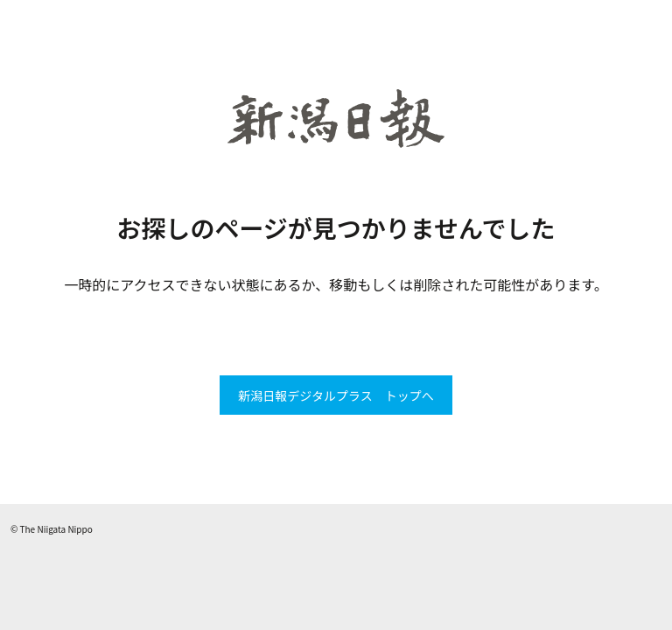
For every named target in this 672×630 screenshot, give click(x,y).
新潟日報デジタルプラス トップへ (336, 395)
